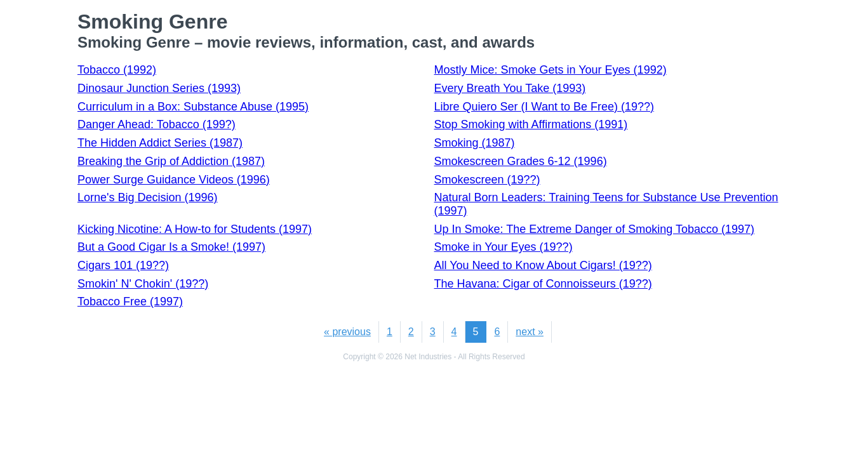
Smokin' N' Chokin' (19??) (143, 284)
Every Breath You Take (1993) (510, 88)
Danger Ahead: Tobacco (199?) (157, 124)
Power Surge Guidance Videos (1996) (174, 180)
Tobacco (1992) (117, 70)
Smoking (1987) (475, 143)
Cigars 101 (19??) (123, 265)
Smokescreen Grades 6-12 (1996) (521, 161)
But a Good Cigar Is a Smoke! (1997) (171, 247)
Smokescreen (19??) (487, 180)
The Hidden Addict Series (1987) (160, 143)
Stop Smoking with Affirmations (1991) (531, 124)
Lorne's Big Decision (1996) (148, 197)
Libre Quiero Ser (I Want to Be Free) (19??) (544, 107)
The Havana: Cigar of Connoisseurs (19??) (543, 284)
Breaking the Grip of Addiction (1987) (171, 161)
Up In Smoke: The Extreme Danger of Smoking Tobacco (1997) (595, 229)
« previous (347, 332)
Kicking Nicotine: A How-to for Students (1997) (195, 229)
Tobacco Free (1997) (130, 301)
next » (530, 332)
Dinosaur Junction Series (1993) (159, 88)
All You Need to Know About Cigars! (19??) (543, 265)
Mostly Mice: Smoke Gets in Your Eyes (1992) (551, 70)
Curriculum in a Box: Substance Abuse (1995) (193, 107)
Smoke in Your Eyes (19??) (504, 247)
